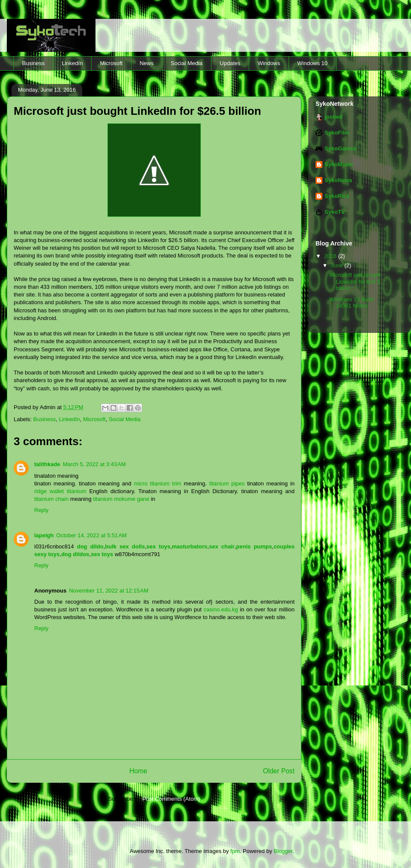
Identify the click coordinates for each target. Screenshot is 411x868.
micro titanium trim (158, 483)
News (147, 63)
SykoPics (337, 196)
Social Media (187, 63)
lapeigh (44, 535)
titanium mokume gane (121, 499)
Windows (269, 63)
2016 (331, 256)
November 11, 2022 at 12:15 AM (109, 591)
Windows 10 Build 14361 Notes (351, 303)
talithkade (47, 464)
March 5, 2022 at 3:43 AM (94, 464)
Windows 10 (312, 63)
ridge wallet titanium (60, 491)
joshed (334, 117)
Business (34, 63)
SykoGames (340, 148)
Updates (230, 63)
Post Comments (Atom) (171, 799)
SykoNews (338, 180)
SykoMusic (339, 164)
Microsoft (111, 63)
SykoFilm (337, 133)
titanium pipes (227, 483)
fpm (235, 851)
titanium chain (51, 499)
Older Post (279, 771)
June (338, 265)
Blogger (283, 851)
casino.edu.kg (221, 609)
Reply (41, 510)
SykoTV (335, 212)
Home (138, 771)
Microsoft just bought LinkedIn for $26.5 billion (355, 281)
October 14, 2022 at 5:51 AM (92, 535)
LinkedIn (72, 63)
